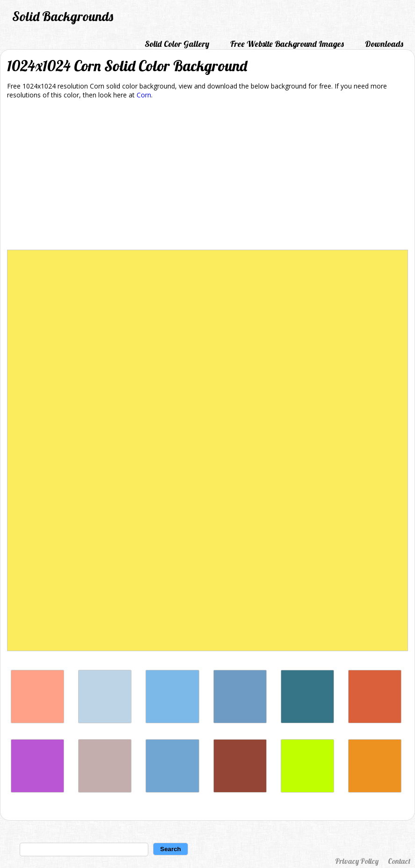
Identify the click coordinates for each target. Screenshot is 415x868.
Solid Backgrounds (63, 16)
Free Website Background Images (287, 44)
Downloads (384, 44)
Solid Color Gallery (177, 44)
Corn (144, 95)
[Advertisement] (207, 176)
